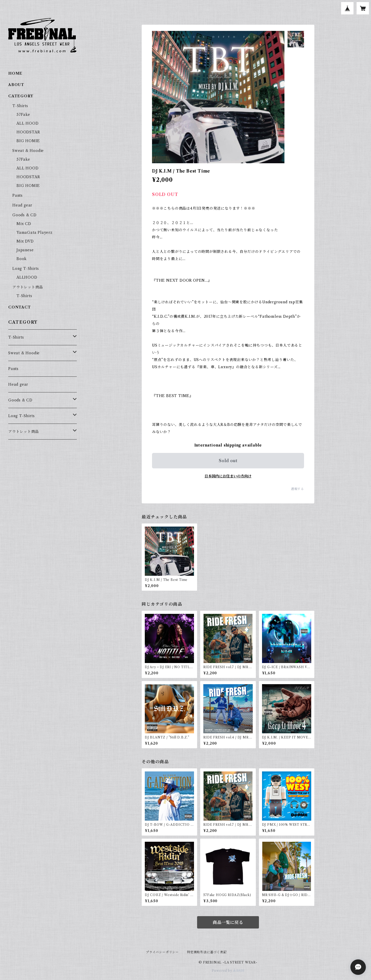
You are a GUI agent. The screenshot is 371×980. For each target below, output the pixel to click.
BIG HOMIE (28, 141)
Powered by (228, 971)
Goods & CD (24, 215)
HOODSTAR (28, 132)
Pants (18, 195)
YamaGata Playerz (35, 233)
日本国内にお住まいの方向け (228, 476)
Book (22, 259)
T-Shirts (20, 106)
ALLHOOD (27, 277)
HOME (15, 73)
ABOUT (16, 85)
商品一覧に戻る (228, 922)
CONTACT (20, 307)
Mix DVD (25, 241)
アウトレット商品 (28, 287)
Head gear (22, 205)
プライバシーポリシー (162, 952)
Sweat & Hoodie (28, 151)
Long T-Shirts (26, 269)
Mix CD (24, 224)
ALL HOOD (27, 123)
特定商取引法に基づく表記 (207, 952)
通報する (297, 489)
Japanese (25, 250)
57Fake (23, 115)
